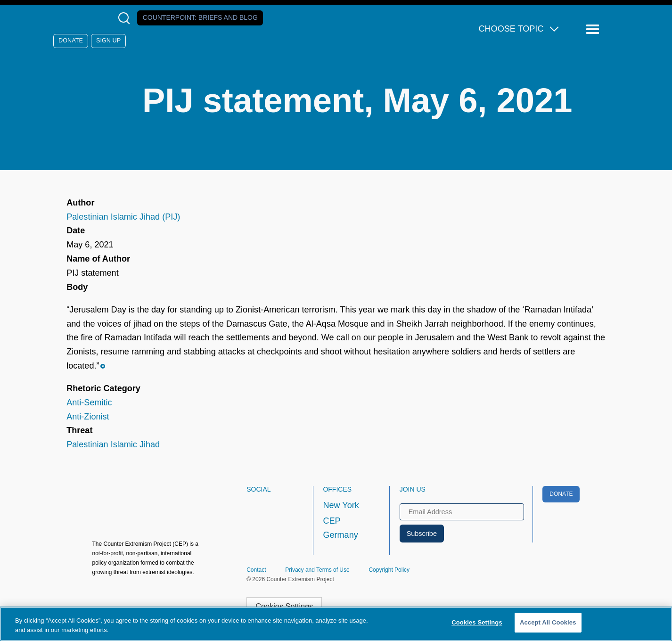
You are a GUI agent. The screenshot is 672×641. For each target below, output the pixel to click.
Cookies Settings (477, 622)
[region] (336, 624)
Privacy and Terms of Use (317, 570)
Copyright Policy (389, 570)
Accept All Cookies (548, 622)
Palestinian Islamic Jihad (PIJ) (123, 217)
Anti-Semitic (89, 403)
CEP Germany (340, 528)
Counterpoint (200, 17)
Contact (256, 570)
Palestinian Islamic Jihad (113, 444)
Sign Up (108, 41)
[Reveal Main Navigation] (594, 29)
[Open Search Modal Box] (126, 18)
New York (341, 505)
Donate (71, 41)
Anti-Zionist (88, 417)
